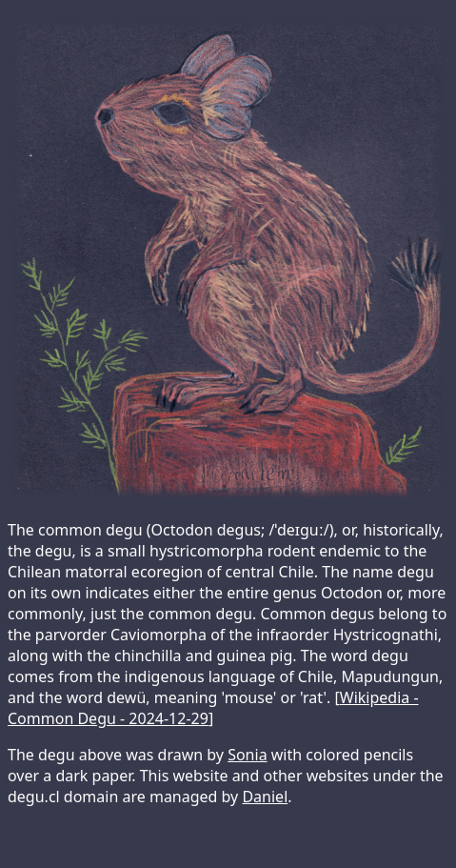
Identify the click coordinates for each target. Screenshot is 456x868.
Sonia (247, 755)
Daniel (265, 797)
